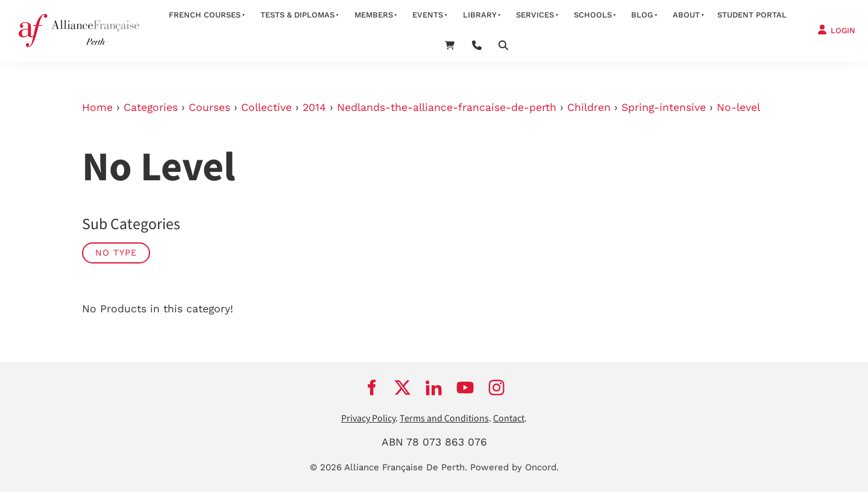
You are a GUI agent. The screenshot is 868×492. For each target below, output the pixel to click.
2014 (314, 107)
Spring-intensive (664, 107)
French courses (205, 15)
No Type (116, 253)
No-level (738, 107)
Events (428, 15)
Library (480, 15)
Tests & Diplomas (297, 15)
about (686, 15)
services (535, 15)
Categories (151, 107)
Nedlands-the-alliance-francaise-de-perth (447, 107)
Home (97, 107)
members (374, 15)
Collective (266, 107)
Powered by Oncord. (514, 467)
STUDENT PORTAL (752, 15)
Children (589, 107)
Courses (209, 107)
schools (593, 15)
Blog (642, 15)
